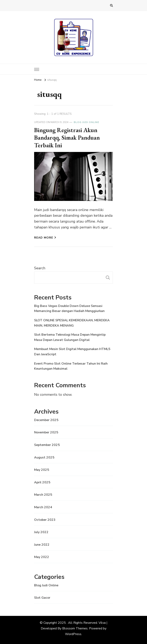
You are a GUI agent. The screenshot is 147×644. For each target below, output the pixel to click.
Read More (45, 238)
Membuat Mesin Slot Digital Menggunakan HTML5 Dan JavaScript (72, 352)
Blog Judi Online (86, 122)
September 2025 (47, 445)
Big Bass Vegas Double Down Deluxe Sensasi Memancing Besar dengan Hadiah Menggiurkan (69, 309)
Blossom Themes (75, 628)
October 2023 (45, 520)
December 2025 (46, 420)
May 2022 (42, 557)
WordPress (73, 634)
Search (40, 268)
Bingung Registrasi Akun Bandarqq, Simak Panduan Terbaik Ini (67, 138)
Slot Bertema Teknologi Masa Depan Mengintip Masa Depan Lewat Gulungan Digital (70, 337)
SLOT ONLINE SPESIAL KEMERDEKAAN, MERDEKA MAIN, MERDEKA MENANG (72, 323)
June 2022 (42, 545)
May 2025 (42, 470)
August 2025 (44, 457)
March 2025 (43, 495)
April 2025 (42, 482)
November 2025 (46, 432)
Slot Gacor (42, 598)
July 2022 (41, 532)
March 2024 (43, 507)
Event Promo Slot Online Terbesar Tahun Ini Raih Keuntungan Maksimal (71, 366)
